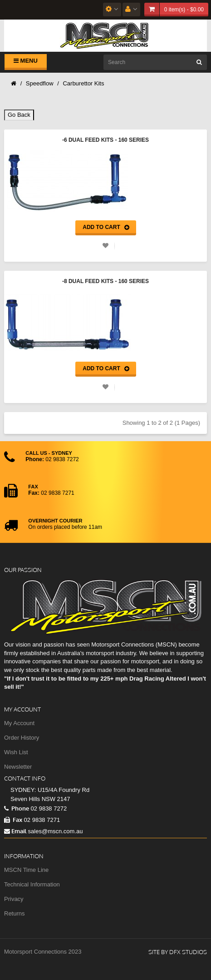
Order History (22, 738)
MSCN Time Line (26, 870)
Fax (13, 820)
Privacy (14, 899)
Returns (15, 913)
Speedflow (40, 83)
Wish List (16, 752)
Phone (17, 808)
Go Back (19, 115)
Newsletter (18, 767)
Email (15, 831)
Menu (26, 61)
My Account (19, 723)
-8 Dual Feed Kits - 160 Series (105, 281)
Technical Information (32, 884)
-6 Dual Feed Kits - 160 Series (105, 140)
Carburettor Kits (83, 83)
